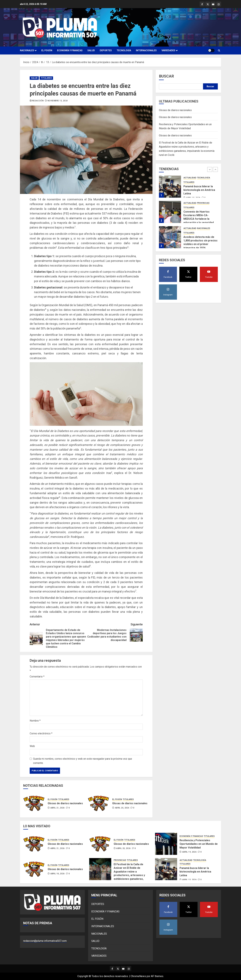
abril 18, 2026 (57, 874)
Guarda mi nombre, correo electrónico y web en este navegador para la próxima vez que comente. (83, 761)
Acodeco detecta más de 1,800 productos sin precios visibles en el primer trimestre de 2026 (200, 242)
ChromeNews (138, 976)
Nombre (35, 721)
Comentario (37, 677)
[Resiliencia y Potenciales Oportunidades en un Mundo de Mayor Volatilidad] (166, 844)
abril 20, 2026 (122, 808)
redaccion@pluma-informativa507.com (45, 941)
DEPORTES (106, 50)
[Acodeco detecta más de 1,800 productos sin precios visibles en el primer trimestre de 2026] (170, 237)
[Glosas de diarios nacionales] (34, 803)
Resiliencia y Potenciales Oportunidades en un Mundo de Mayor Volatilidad (199, 844)
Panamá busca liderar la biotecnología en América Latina (199, 190)
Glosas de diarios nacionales (65, 803)
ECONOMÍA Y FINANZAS (70, 50)
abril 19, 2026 (189, 852)
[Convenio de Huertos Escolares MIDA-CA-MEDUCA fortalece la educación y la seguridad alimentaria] (170, 212)
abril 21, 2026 (57, 808)
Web (32, 746)
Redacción (38, 101)
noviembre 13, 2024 (58, 101)
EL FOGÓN (47, 50)
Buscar (166, 76)
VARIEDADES (168, 50)
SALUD (91, 50)
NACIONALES (27, 50)
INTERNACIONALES (146, 50)
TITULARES (46, 78)
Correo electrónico (41, 733)
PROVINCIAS (203, 203)
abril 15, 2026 (189, 880)
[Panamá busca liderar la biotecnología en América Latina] (170, 187)
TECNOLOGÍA (124, 50)
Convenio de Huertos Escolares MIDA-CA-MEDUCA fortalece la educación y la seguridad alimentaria (199, 219)
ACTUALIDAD (190, 178)
